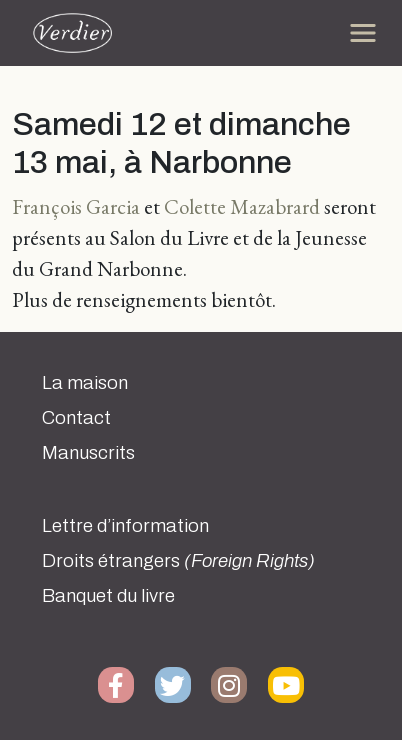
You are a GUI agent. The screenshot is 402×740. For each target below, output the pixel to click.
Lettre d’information (125, 526)
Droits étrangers (178, 561)
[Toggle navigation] (363, 33)
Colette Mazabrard (242, 206)
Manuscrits (88, 453)
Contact (76, 418)
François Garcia (76, 206)
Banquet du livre (108, 596)
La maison (85, 383)
